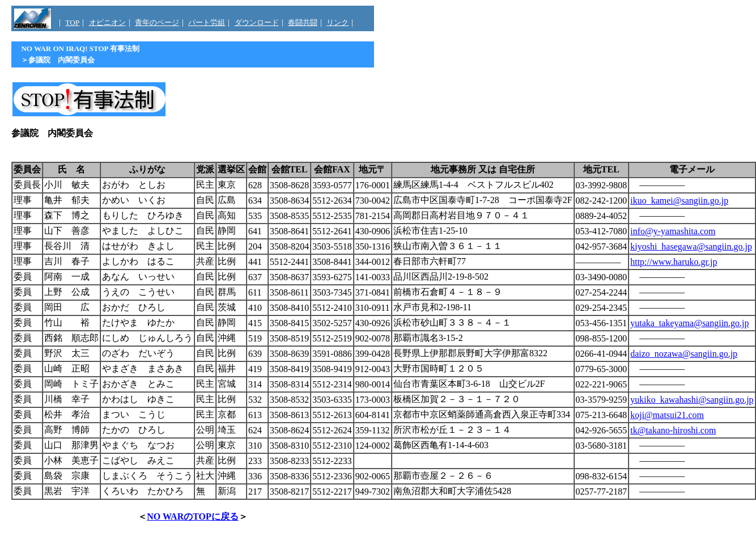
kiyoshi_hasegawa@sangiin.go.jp (691, 246)
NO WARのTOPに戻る (193, 516)
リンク (337, 22)
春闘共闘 (303, 22)
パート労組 (207, 22)
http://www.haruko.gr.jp (674, 262)
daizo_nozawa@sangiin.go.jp (684, 354)
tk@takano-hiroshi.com (673, 430)
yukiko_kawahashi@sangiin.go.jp (692, 400)
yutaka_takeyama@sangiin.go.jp (689, 323)
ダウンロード (257, 22)
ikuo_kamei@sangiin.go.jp (679, 201)
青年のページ (157, 22)
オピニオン (107, 22)
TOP (72, 22)
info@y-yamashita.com (673, 231)
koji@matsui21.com (667, 415)
